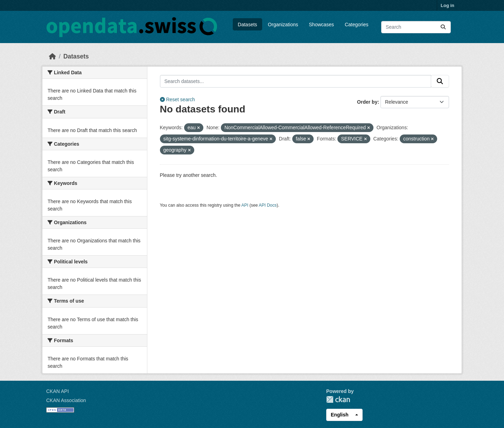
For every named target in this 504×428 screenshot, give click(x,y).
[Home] (52, 56)
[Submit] (443, 27)
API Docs (268, 205)
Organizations (283, 25)
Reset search (177, 99)
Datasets (247, 25)
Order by (367, 102)
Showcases (322, 25)
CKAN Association (66, 400)
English (340, 415)
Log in (447, 5)
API (245, 205)
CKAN (338, 399)
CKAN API (58, 391)
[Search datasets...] (416, 27)
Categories (357, 25)
